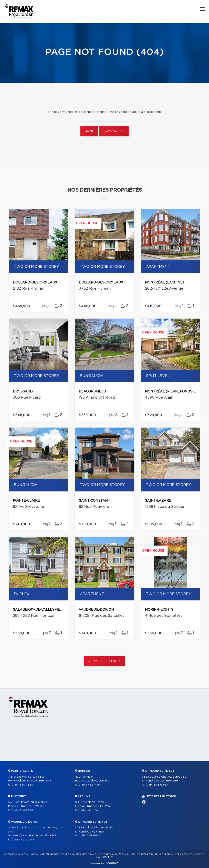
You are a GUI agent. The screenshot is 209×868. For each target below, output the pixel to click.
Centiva (112, 863)
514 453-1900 (24, 810)
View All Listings (104, 661)
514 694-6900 (91, 836)
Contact (195, 765)
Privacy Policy (164, 854)
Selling (133, 765)
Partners (75, 765)
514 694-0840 (158, 785)
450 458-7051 (91, 785)
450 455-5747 (24, 840)
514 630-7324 (24, 785)
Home (89, 131)
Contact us (114, 131)
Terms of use (183, 854)
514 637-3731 (90, 810)
